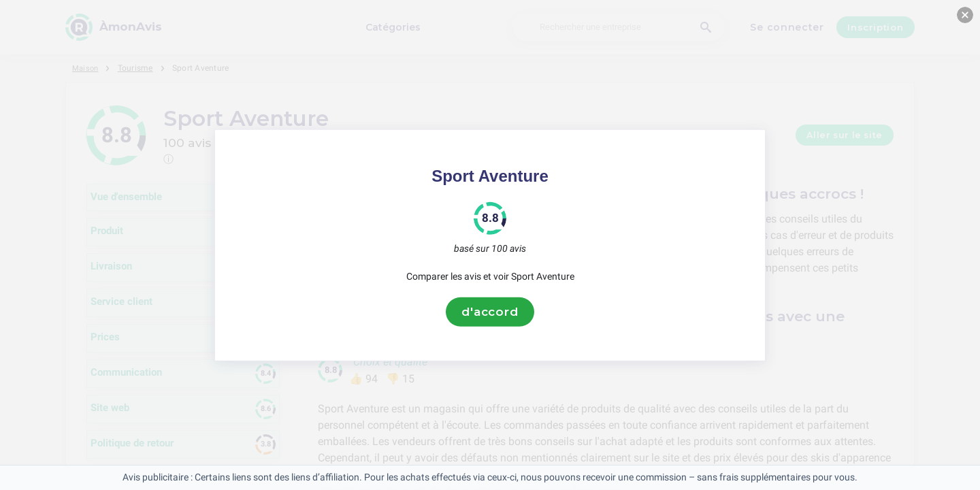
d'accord (490, 312)
